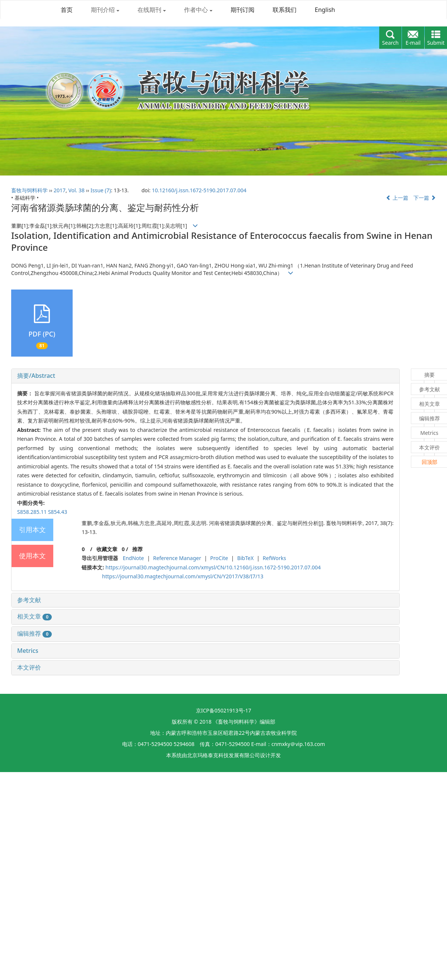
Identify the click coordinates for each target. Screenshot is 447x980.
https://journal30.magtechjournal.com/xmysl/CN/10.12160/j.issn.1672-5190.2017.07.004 (213, 567)
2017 (60, 190)
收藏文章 (107, 549)
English (325, 10)
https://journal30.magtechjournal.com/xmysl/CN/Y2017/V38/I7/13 (183, 576)
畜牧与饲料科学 (29, 190)
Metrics (28, 651)
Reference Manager (177, 558)
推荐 (137, 549)
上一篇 (397, 198)
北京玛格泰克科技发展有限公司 (223, 755)
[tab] (205, 376)
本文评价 (29, 667)
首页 (67, 10)
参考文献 (29, 600)
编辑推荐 (34, 633)
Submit (436, 43)
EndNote (133, 558)
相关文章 (34, 616)
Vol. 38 (76, 190)
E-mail (413, 43)
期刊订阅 (242, 10)
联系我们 (285, 10)
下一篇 (425, 198)
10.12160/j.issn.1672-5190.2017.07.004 (199, 190)
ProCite (219, 558)
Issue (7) (101, 190)
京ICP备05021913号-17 (224, 710)
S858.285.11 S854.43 (42, 512)
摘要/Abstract (36, 376)
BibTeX (245, 558)
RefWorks (274, 558)
